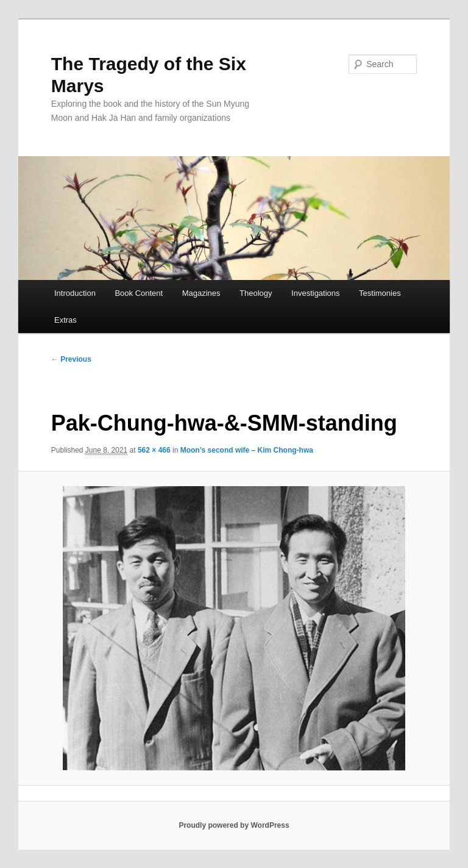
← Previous (71, 359)
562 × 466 (154, 450)
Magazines (201, 293)
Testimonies (380, 293)
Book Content (139, 293)
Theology (256, 293)
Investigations (316, 293)
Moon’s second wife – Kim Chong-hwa (247, 450)
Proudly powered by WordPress (234, 825)
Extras (66, 320)
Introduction (75, 293)
